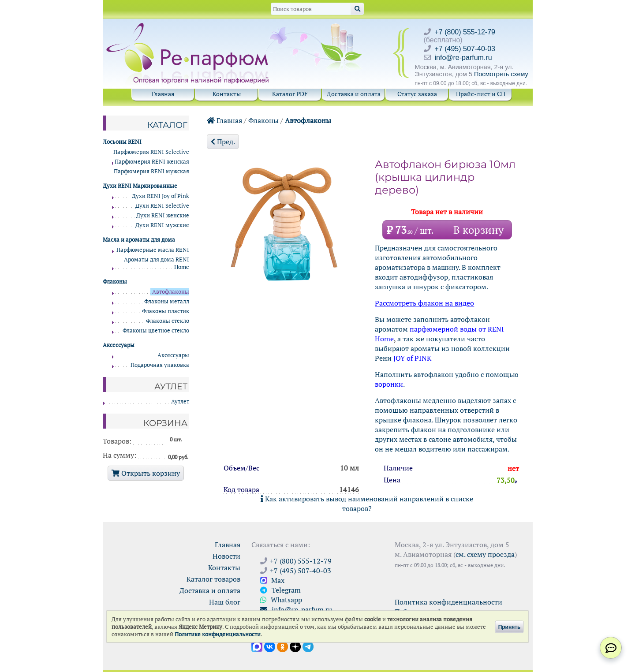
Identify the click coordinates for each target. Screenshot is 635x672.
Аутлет (180, 401)
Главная (163, 94)
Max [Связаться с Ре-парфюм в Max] (272, 580)
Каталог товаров (213, 579)
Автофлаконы (308, 120)
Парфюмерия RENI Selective (151, 152)
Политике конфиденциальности (218, 634)
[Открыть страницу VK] (270, 646)
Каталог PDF (290, 94)
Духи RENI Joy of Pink (161, 196)
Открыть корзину (146, 473)
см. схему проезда (485, 554)
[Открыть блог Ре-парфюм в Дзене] (295, 646)
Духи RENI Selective (162, 206)
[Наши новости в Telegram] (308, 646)
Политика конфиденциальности (448, 602)
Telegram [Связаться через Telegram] (280, 590)
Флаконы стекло (168, 321)
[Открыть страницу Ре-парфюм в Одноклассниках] (282, 646)
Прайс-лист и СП (481, 94)
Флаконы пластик (166, 311)
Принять (510, 627)
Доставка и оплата (354, 94)
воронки (389, 384)
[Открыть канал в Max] (257, 646)
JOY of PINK (412, 358)
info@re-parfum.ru (463, 58)
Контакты (227, 94)
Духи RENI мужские (162, 225)
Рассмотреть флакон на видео (424, 303)
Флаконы (263, 120)
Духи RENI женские (163, 215)
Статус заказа (417, 94)
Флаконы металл (167, 301)
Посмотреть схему (501, 74)
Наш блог (225, 602)
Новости (226, 556)
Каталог (167, 125)
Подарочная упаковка (160, 365)
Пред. (223, 142)
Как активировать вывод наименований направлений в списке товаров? (367, 504)
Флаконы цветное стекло (156, 330)
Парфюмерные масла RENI (153, 250)
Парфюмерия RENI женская (152, 162)
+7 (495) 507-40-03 (465, 49)
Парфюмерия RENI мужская (151, 171)
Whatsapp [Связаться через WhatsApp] (281, 600)
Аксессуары (173, 355)
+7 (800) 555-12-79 (465, 32)
